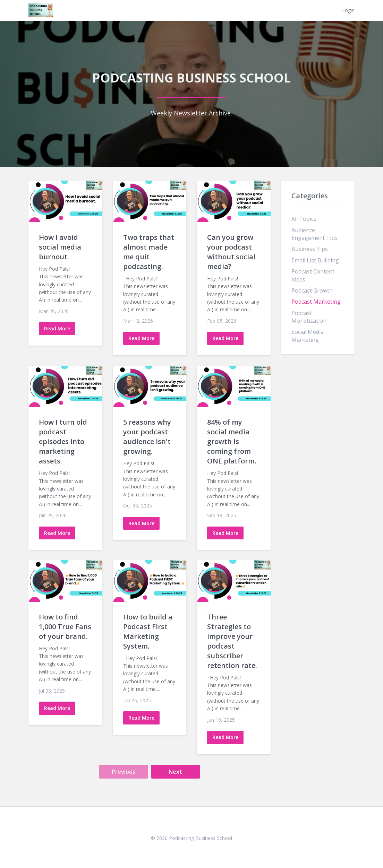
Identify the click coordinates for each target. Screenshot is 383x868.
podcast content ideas (313, 275)
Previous (124, 772)
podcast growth (312, 290)
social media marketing (308, 336)
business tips (310, 249)
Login (348, 10)
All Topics (304, 219)
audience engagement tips (314, 234)
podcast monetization (309, 317)
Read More (57, 328)
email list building (315, 260)
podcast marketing (316, 302)
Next (175, 772)
